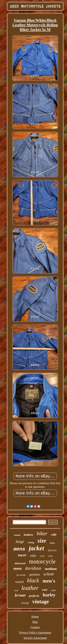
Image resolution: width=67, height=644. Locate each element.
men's (49, 581)
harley (49, 595)
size (42, 541)
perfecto (34, 596)
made (53, 590)
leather (30, 588)
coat (50, 556)
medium (51, 569)
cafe (54, 535)
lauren (52, 551)
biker (42, 533)
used (16, 590)
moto (18, 568)
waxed (19, 582)
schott (49, 574)
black (33, 580)
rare (45, 590)
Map (35, 622)
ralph (33, 556)
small (42, 556)
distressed (20, 563)
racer (22, 555)
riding (52, 543)
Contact (35, 627)
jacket (36, 548)
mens (19, 549)
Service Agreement (35, 638)
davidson (33, 568)
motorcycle (42, 562)
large (20, 542)
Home (35, 617)
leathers (28, 535)
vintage (40, 601)
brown (20, 596)
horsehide (21, 575)
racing (31, 542)
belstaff (25, 603)
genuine (34, 574)
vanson (17, 535)
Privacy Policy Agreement (35, 633)
